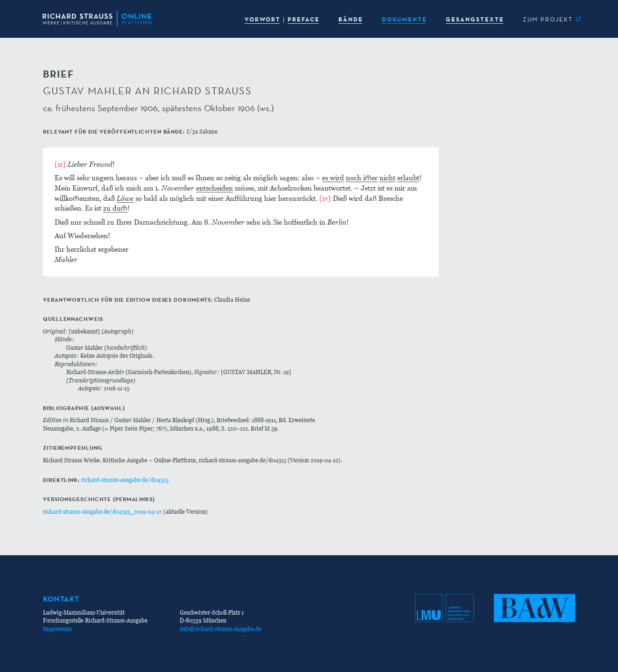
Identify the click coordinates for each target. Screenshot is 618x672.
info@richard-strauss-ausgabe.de (221, 629)
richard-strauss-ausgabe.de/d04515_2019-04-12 (102, 512)
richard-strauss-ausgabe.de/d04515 (125, 480)
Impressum (57, 629)
